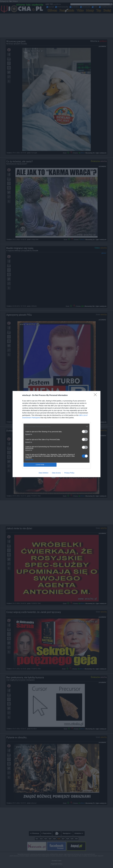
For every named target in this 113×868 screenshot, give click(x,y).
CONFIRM (40, 465)
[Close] (96, 395)
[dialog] (56, 434)
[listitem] (56, 427)
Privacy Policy (69, 473)
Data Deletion (44, 473)
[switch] (85, 432)
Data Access (56, 473)
